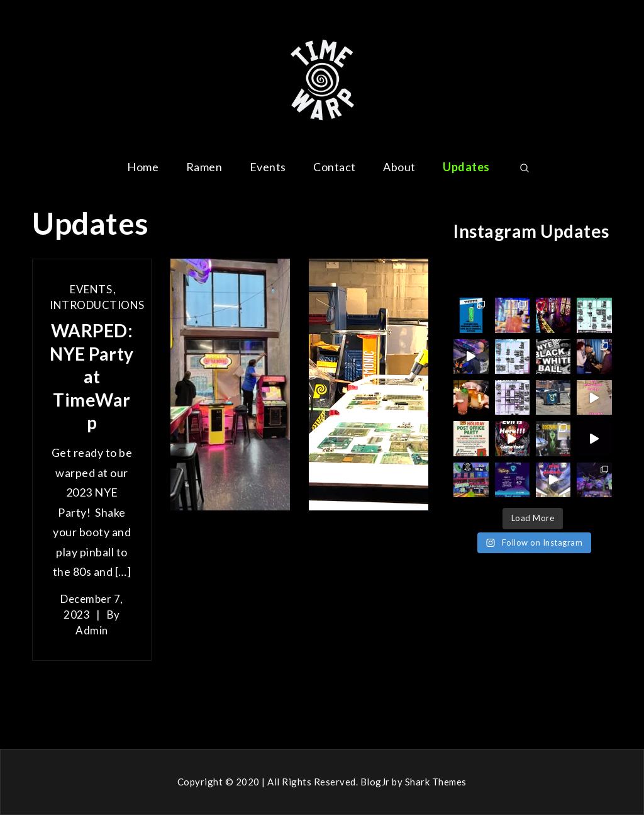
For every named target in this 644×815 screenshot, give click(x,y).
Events (268, 167)
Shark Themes (436, 782)
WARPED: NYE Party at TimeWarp (92, 376)
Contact (335, 167)
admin (92, 630)
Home (143, 167)
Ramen (204, 167)
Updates (466, 167)
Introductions (97, 305)
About (399, 167)
